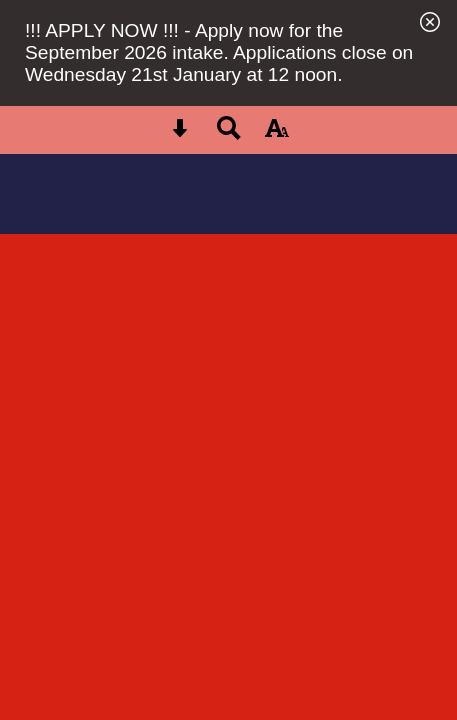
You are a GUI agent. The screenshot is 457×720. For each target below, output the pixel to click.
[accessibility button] (277, 134)
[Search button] (229, 134)
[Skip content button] (180, 134)
